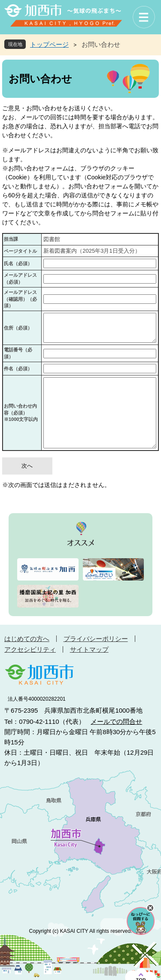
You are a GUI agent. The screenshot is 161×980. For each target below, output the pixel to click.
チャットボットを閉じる (150, 908)
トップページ (49, 44)
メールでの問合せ (116, 721)
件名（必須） (18, 369)
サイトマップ (89, 649)
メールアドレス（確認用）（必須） (20, 299)
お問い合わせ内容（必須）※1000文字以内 (21, 413)
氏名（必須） (18, 263)
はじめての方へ (27, 639)
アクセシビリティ (30, 649)
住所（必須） (18, 328)
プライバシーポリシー (96, 639)
